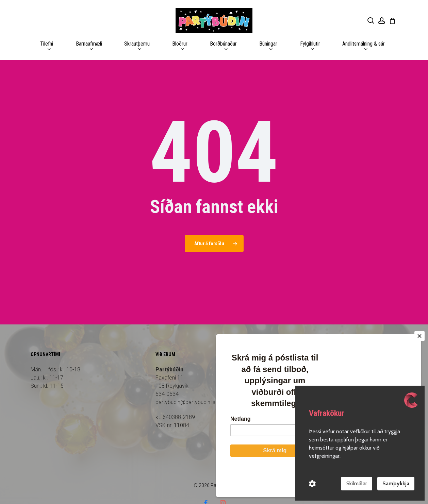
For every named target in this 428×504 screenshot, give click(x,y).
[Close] (419, 362)
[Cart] (392, 21)
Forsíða (290, 350)
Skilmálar (357, 483)
